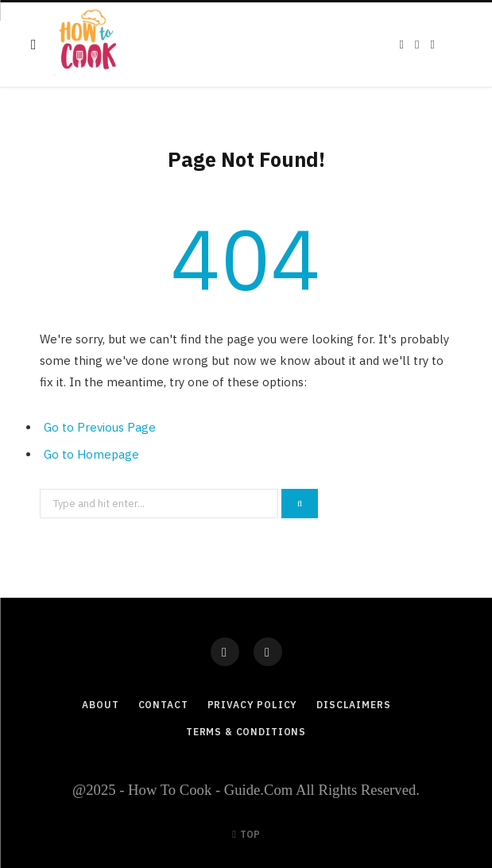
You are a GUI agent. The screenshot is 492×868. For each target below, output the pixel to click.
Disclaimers (353, 705)
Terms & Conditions (246, 732)
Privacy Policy (253, 705)
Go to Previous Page (100, 427)
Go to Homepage (91, 454)
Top (246, 834)
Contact (163, 705)
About (100, 705)
